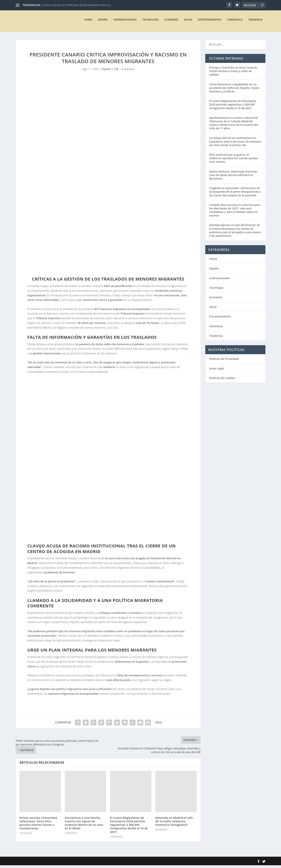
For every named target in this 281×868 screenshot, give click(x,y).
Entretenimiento (210, 22)
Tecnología (151, 22)
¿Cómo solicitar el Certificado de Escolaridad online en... (77, 5)
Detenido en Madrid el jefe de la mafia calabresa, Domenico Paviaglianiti (174, 824)
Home (88, 22)
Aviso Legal (217, 371)
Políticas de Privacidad (224, 362)
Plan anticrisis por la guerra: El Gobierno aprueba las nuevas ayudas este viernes (233, 161)
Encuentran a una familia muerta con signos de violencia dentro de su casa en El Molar (84, 826)
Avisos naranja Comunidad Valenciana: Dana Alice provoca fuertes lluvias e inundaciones (38, 826)
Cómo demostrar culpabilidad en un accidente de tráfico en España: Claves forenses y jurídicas (234, 91)
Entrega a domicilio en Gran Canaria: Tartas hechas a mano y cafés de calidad (233, 74)
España (103, 22)
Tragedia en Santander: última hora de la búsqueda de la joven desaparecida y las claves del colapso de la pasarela (235, 194)
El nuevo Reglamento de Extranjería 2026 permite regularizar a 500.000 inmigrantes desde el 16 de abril (129, 827)
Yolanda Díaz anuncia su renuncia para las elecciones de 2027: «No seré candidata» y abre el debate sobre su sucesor (235, 213)
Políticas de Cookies (222, 381)
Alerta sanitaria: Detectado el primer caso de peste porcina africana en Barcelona (233, 178)
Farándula (235, 22)
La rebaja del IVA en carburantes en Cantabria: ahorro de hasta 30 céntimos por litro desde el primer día (235, 144)
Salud (188, 22)
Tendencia (255, 22)
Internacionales (125, 22)
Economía (171, 22)
